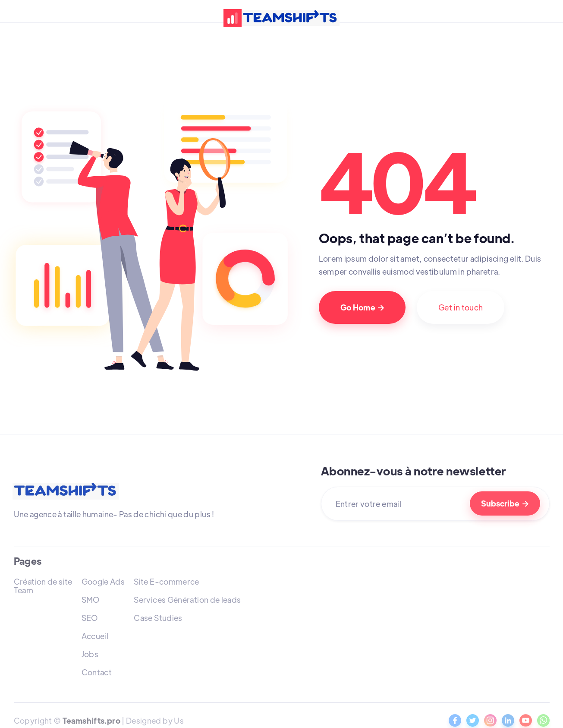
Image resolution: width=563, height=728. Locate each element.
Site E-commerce (166, 581)
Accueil (95, 636)
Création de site (43, 581)
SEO (90, 618)
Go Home (362, 307)
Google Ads (103, 581)
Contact (97, 672)
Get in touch (461, 307)
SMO (91, 600)
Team (24, 590)
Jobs (90, 654)
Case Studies (158, 618)
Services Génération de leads (187, 600)
